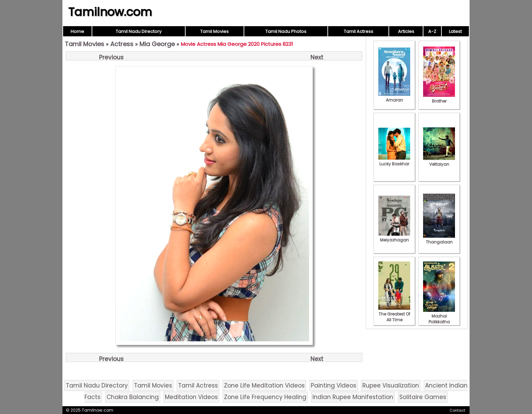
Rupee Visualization (391, 385)
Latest (455, 31)
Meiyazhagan (394, 237)
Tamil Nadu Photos (286, 31)
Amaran (394, 97)
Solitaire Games (423, 397)
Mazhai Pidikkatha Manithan (439, 319)
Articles (406, 31)
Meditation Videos (191, 397)
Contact (457, 410)
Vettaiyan (439, 161)
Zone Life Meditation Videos (264, 385)
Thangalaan (439, 239)
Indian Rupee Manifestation (353, 397)
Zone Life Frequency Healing (265, 397)
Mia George (157, 44)
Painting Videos (334, 385)
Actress (122, 44)
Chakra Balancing (133, 397)
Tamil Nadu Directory (139, 31)
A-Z (432, 31)
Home (77, 31)
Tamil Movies (214, 31)
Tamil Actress (358, 31)
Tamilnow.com (110, 12)
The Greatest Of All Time (394, 314)
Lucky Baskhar (394, 161)
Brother (439, 98)
